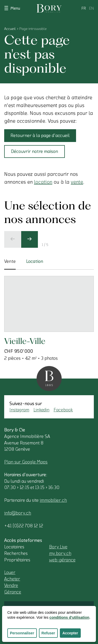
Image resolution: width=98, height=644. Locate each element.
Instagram (19, 410)
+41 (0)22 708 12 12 (24, 526)
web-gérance (62, 560)
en (91, 8)
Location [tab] (35, 261)
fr (84, 8)
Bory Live (58, 547)
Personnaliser (22, 633)
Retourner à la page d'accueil (40, 135)
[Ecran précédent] (13, 239)
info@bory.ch (18, 513)
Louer (10, 572)
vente (77, 182)
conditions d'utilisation (69, 617)
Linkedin (41, 410)
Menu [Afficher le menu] (12, 8)
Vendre (11, 585)
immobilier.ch (53, 500)
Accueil (10, 29)
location (43, 182)
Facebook (63, 410)
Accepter (70, 633)
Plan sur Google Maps (26, 462)
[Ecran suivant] (30, 239)
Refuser (48, 633)
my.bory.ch (60, 553)
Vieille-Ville (25, 341)
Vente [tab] (10, 264)
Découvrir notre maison (34, 151)
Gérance (13, 592)
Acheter (12, 579)
